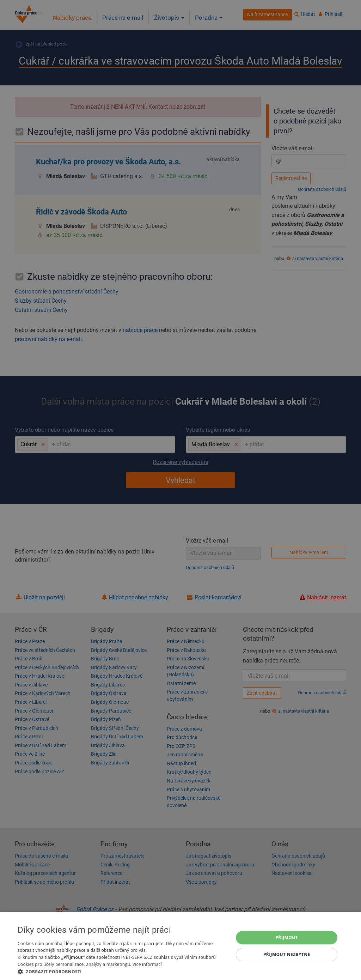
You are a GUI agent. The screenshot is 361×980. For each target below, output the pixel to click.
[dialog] (180, 946)
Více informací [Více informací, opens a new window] (147, 964)
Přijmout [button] (287, 937)
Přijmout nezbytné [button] (287, 954)
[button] (122, 971)
